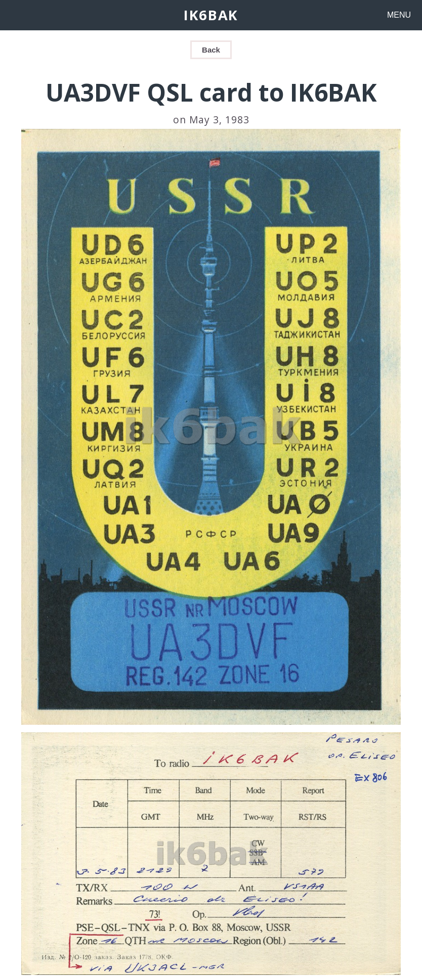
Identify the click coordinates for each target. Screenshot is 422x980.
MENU (399, 15)
